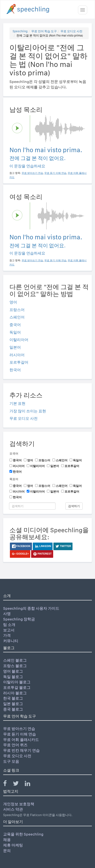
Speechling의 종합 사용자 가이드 (31, 608)
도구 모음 (11, 761)
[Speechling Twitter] (18, 784)
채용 (7, 840)
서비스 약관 (13, 809)
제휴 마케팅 (13, 845)
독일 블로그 (13, 677)
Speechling (20, 31)
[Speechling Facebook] (8, 784)
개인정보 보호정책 (19, 804)
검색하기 (74, 506)
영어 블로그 (13, 671)
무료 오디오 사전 (71, 31)
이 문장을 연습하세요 (27, 166)
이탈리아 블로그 (17, 682)
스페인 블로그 (15, 660)
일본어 (15, 347)
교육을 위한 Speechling (23, 834)
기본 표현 (17, 403)
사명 (7, 614)
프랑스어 (17, 310)
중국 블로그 (13, 709)
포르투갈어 (19, 362)
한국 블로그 (13, 698)
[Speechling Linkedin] (30, 784)
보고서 (9, 630)
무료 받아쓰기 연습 (19, 729)
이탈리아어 (19, 340)
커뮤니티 (11, 641)
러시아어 (17, 355)
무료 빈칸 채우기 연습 (21, 750)
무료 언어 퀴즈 (15, 745)
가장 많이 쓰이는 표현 (28, 411)
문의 (7, 851)
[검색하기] (32, 506)
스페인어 (17, 317)
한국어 (15, 370)
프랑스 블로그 (15, 666)
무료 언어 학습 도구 (44, 31)
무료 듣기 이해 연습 (20, 734)
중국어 (15, 325)
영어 (13, 302)
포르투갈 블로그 (17, 687)
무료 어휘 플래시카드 (21, 740)
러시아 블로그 (15, 693)
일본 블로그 (13, 704)
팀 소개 (9, 625)
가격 (7, 635)
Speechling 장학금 (19, 619)
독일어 (15, 332)
